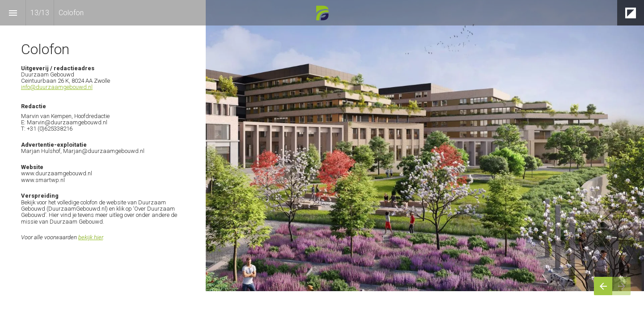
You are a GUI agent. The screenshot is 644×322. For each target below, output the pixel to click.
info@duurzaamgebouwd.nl (57, 87)
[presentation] (322, 146)
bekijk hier (91, 237)
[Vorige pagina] (603, 286)
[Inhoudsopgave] (13, 13)
